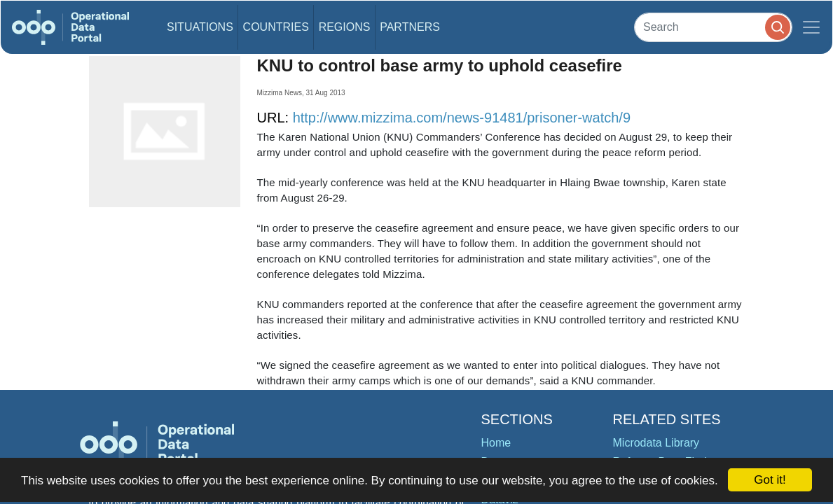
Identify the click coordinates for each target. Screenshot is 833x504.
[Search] (713, 27)
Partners (410, 27)
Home (496, 443)
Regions (345, 27)
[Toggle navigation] (811, 27)
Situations (200, 27)
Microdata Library (656, 443)
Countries (276, 27)
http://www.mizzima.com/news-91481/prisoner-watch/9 (462, 118)
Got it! (770, 480)
